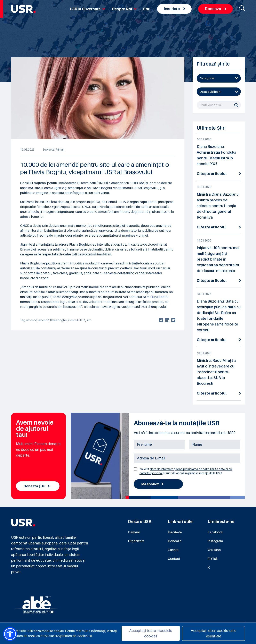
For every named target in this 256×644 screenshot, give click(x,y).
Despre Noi (124, 9)
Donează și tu (37, 486)
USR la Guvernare (88, 9)
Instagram (215, 541)
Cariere (173, 550)
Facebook (215, 532)
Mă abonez (152, 484)
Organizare (136, 541)
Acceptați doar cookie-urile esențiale (214, 633)
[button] (10, 634)
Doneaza (215, 9)
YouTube (214, 550)
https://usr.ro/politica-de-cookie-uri (66, 636)
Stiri (147, 9)
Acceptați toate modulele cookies (151, 633)
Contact (174, 559)
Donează (175, 541)
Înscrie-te (175, 532)
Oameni (134, 532)
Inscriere (174, 9)
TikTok (213, 559)
